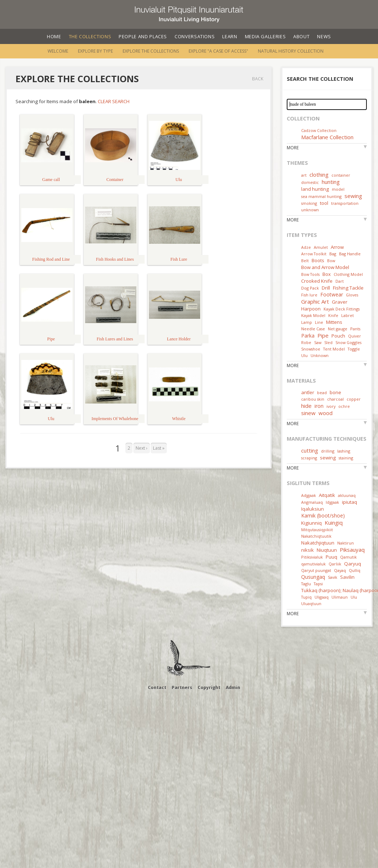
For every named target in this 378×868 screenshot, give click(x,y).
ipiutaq (350, 502)
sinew (308, 413)
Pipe (323, 335)
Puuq (331, 557)
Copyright (209, 688)
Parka (308, 336)
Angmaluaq (312, 502)
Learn (230, 36)
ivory (331, 406)
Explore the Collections (151, 51)
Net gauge (338, 329)
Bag (333, 254)
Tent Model (334, 349)
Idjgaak (332, 502)
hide (306, 406)
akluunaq (347, 495)
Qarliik (335, 564)
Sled (328, 342)
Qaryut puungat (316, 570)
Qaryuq (353, 564)
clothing (319, 175)
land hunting (315, 189)
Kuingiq (334, 523)
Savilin (347, 577)
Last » (159, 448)
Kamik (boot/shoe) (323, 515)
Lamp (307, 322)
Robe (306, 342)
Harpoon (311, 309)
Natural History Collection (291, 51)
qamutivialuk (313, 564)
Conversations (195, 36)
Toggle (354, 349)
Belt (305, 261)
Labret (348, 315)
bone (335, 392)
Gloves (352, 295)
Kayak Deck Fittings (342, 309)
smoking (309, 203)
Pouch (338, 336)
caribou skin (313, 399)
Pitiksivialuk (312, 557)
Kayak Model (313, 315)
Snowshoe (311, 349)
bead (322, 393)
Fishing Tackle (348, 288)
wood (326, 413)
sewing (353, 196)
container (341, 175)
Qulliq (355, 570)
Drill (326, 288)
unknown (310, 210)
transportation (345, 203)
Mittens (334, 322)
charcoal (335, 399)
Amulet (321, 247)
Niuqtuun (327, 550)
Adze (306, 247)
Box (327, 274)
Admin (233, 688)
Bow (331, 261)
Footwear (332, 294)
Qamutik (348, 557)
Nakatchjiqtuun (318, 543)
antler (308, 392)
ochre (344, 406)
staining (346, 458)
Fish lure (309, 295)
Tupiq (306, 597)
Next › (142, 448)
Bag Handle (350, 254)
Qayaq (340, 570)
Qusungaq (313, 577)
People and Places (143, 36)
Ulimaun (340, 597)
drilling (328, 451)
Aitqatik (327, 495)
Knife (333, 315)
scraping (309, 458)
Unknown (320, 355)
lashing (344, 451)
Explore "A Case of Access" (218, 51)
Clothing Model (348, 274)
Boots (318, 260)
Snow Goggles (348, 342)
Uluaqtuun (311, 603)
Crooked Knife (317, 281)
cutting (310, 450)
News (324, 36)
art (304, 175)
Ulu (304, 355)
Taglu (306, 584)
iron (319, 406)
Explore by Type (95, 51)
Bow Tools (310, 274)
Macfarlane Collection (327, 137)
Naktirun (346, 543)
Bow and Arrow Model (325, 267)
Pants (355, 329)
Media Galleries (265, 36)
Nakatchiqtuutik (316, 536)
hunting (331, 182)
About (301, 36)
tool (324, 203)
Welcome (58, 51)
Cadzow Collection (319, 130)
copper (354, 399)
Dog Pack (311, 288)
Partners (182, 688)
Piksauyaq (352, 550)
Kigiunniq (311, 523)
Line (319, 322)
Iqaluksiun (313, 509)
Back (258, 79)
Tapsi (318, 584)
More (293, 148)
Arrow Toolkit (314, 254)
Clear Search (114, 101)
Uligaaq (322, 597)
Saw (318, 342)
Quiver (355, 336)
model (338, 189)
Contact (157, 688)
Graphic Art (315, 301)
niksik (307, 550)
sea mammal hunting (321, 196)
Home (54, 36)
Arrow (337, 247)
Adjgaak (309, 495)
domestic (310, 182)
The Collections (90, 36)
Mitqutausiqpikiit (317, 530)
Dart (340, 281)
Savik (333, 577)
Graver (340, 302)
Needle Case (313, 329)
